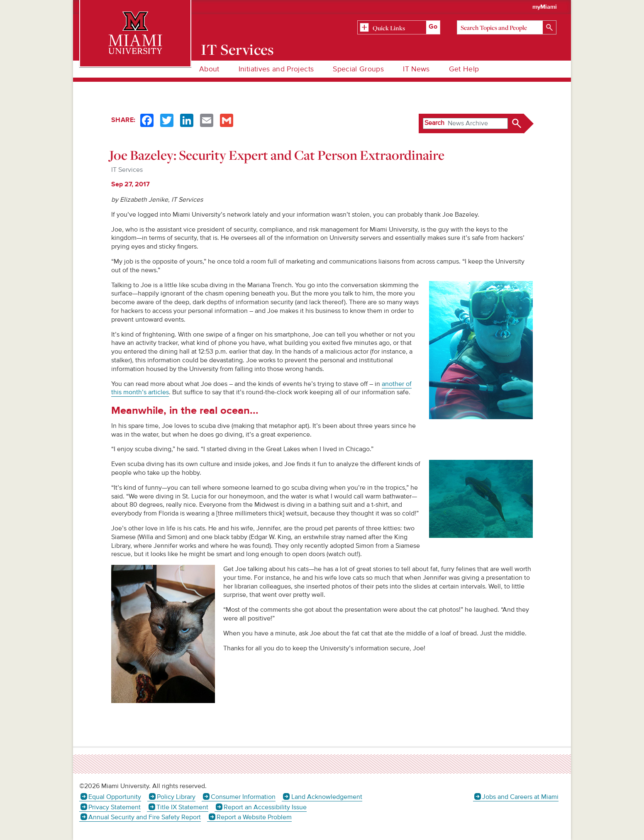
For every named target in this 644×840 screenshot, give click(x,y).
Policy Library (176, 797)
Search (434, 123)
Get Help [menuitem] (464, 69)
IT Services (238, 49)
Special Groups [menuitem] (358, 69)
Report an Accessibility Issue (265, 807)
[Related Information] (399, 28)
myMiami (545, 7)
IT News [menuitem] (416, 69)
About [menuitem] (209, 69)
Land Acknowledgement (327, 797)
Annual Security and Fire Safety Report (145, 817)
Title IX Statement (182, 807)
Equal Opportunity (115, 797)
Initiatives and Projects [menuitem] (276, 69)
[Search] (507, 27)
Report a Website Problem (254, 817)
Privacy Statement (115, 807)
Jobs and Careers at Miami (520, 797)
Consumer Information (243, 797)
